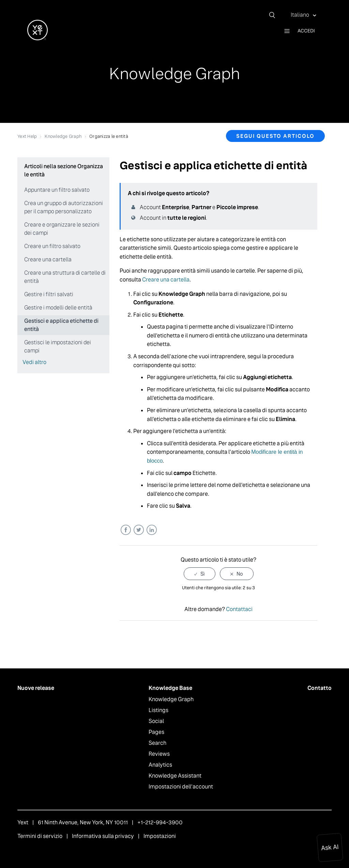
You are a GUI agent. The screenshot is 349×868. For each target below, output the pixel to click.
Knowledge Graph (63, 136)
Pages (156, 732)
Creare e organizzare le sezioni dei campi (62, 229)
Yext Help (27, 136)
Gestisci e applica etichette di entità (61, 325)
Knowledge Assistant (175, 776)
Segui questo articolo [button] (275, 136)
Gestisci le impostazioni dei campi (58, 346)
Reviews (159, 754)
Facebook (126, 530)
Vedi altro (34, 362)
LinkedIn (151, 530)
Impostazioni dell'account (181, 787)
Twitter (139, 530)
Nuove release (36, 688)
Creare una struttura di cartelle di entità (65, 277)
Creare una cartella (48, 259)
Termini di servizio (40, 836)
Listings (158, 710)
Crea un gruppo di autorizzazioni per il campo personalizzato (64, 207)
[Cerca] (275, 15)
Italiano (300, 15)
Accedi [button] (306, 31)
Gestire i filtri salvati (49, 294)
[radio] (200, 574)
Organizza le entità (109, 136)
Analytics (160, 765)
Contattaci (239, 609)
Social (156, 721)
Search (157, 743)
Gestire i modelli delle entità (58, 308)
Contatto (320, 688)
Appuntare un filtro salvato (57, 190)
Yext (23, 822)
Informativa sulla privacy (103, 836)
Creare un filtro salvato (52, 246)
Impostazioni (160, 836)
